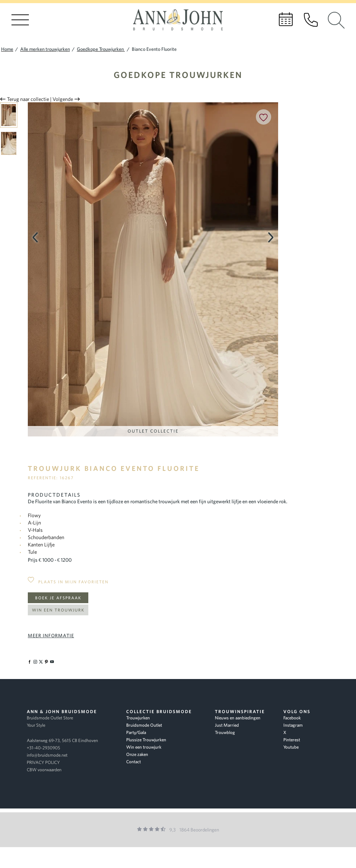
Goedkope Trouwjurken (178, 75)
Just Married (227, 725)
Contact (133, 762)
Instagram (293, 725)
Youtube (291, 747)
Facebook (292, 718)
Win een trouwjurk (58, 610)
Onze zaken (137, 754)
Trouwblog (225, 732)
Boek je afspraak (58, 598)
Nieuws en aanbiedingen (238, 718)
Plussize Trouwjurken (146, 740)
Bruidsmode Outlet (144, 725)
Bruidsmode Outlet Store (50, 718)
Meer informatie (51, 636)
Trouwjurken (138, 718)
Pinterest (292, 740)
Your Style (36, 725)
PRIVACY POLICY (43, 762)
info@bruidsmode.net (47, 755)
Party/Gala (136, 732)
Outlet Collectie (153, 431)
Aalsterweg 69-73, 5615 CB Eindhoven (62, 740)
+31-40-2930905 (43, 748)
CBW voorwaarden (44, 770)
